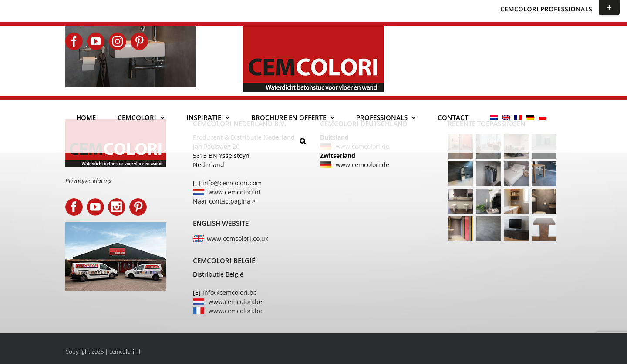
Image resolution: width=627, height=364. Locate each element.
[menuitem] (494, 117)
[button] (303, 141)
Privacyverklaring (89, 181)
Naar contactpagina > (224, 201)
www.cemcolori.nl (234, 192)
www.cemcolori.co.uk (238, 239)
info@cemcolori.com (232, 183)
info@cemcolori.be (230, 292)
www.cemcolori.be (235, 302)
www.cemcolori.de (362, 165)
